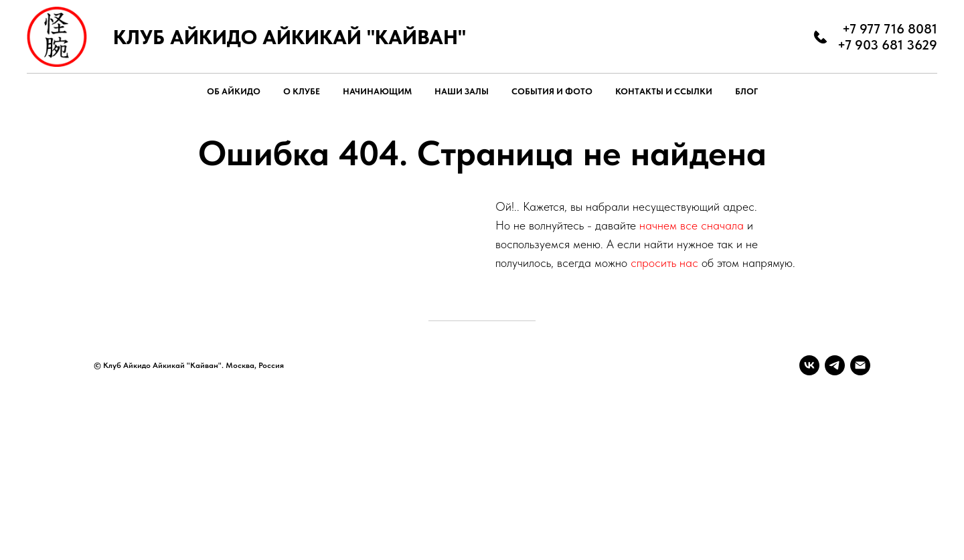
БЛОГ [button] (746, 91)
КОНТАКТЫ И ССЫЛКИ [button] (664, 91)
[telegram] (835, 365)
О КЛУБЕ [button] (302, 91)
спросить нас (664, 263)
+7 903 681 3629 (887, 45)
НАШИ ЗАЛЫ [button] (462, 91)
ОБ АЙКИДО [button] (234, 91)
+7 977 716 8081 (890, 29)
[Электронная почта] (860, 365)
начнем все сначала (693, 225)
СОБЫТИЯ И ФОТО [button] (552, 91)
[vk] (809, 365)
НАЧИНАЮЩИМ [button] (377, 91)
